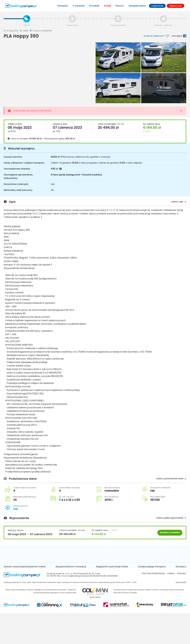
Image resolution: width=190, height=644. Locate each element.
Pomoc (120, 6)
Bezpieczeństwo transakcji (71, 567)
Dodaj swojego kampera (152, 567)
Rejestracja (176, 6)
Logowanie (157, 6)
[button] (179, 202)
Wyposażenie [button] (95, 518)
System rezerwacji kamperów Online (25, 567)
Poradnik (94, 6)
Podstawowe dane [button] (95, 479)
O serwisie (78, 6)
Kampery (63, 6)
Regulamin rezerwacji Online (112, 567)
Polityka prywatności (154, 574)
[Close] (181, 111)
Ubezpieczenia (137, 6)
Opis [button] (95, 202)
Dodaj (107, 6)
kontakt (182, 574)
